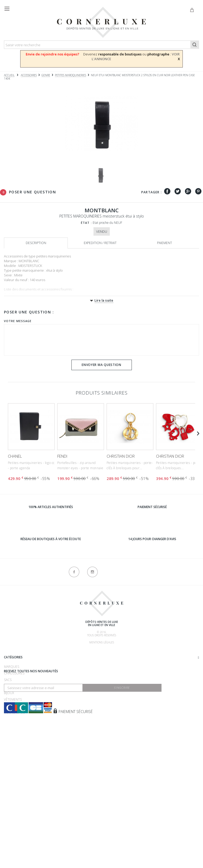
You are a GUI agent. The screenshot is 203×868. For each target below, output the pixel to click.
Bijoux (9, 766)
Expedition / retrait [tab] (100, 243)
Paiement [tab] (165, 243)
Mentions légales (102, 642)
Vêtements (13, 773)
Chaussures (14, 747)
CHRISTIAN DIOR (121, 456)
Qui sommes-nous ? (20, 652)
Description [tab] (36, 243)
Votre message (18, 321)
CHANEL (15, 456)
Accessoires (14, 780)
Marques (12, 740)
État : (86, 223)
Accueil (9, 75)
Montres (12, 760)
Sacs (8, 753)
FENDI (62, 456)
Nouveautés (14, 786)
